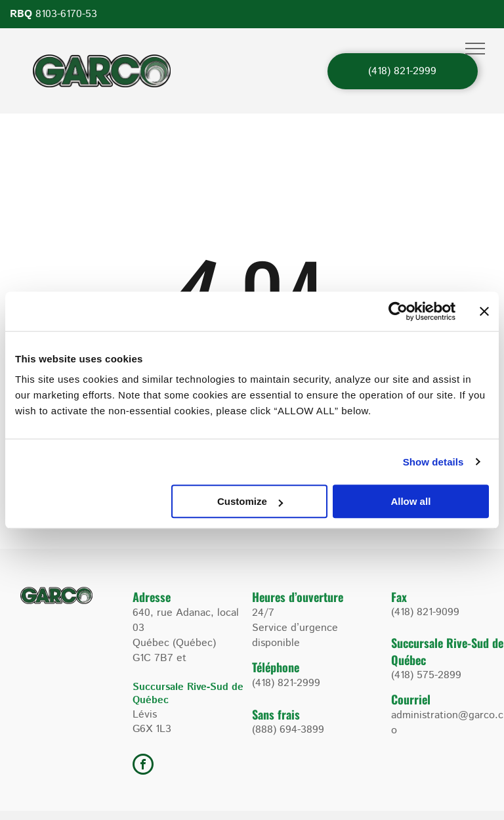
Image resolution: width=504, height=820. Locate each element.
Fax (399, 597)
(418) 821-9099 (425, 612)
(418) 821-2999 (286, 683)
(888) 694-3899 (288, 730)
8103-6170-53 (66, 14)
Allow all (410, 501)
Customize (250, 501)
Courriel (411, 699)
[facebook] (143, 766)
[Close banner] (484, 311)
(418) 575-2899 (426, 675)
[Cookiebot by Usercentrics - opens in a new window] (398, 311)
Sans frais (276, 714)
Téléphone (276, 667)
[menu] (475, 49)
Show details (433, 462)
